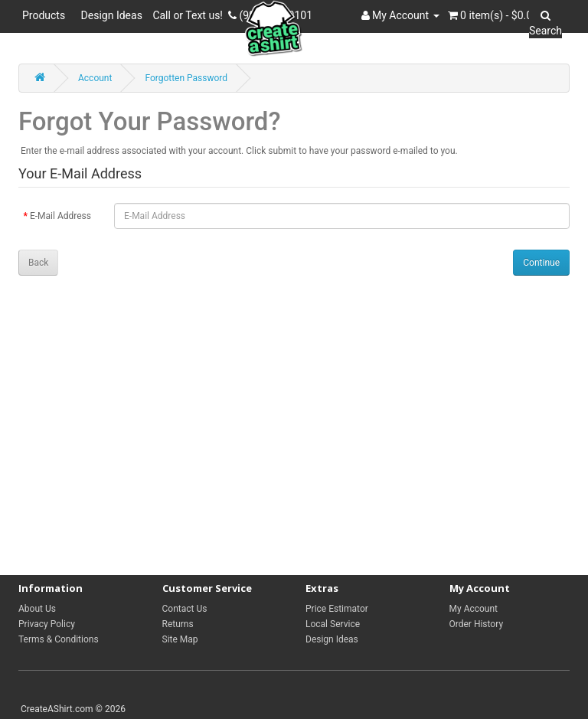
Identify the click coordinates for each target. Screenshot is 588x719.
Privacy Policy (47, 624)
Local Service (333, 624)
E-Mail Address (60, 216)
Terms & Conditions (59, 639)
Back (38, 263)
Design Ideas (112, 15)
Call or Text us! (190, 15)
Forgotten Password (186, 78)
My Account (474, 609)
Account (95, 78)
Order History (477, 624)
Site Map (180, 639)
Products (46, 15)
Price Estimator (337, 609)
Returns (178, 624)
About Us (37, 609)
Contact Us (185, 609)
